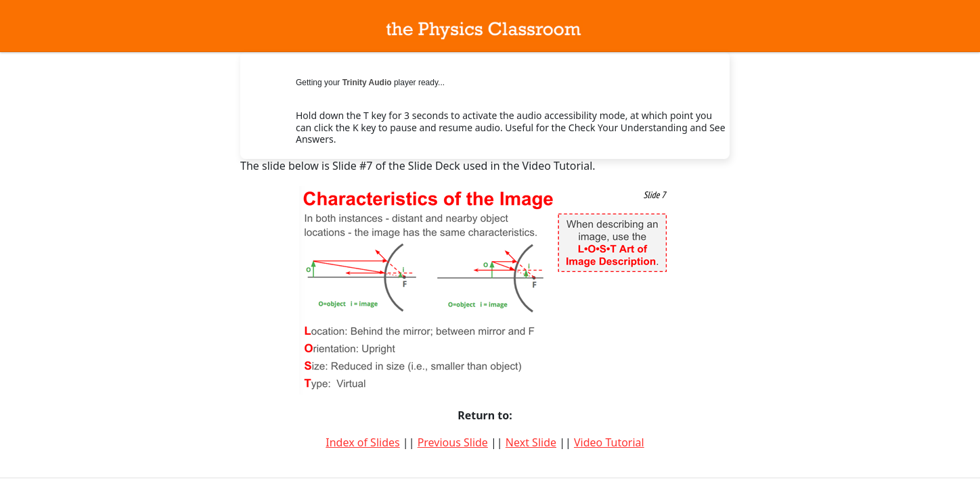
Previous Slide (453, 442)
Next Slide (531, 442)
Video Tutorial (609, 442)
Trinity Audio (367, 83)
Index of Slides (362, 442)
